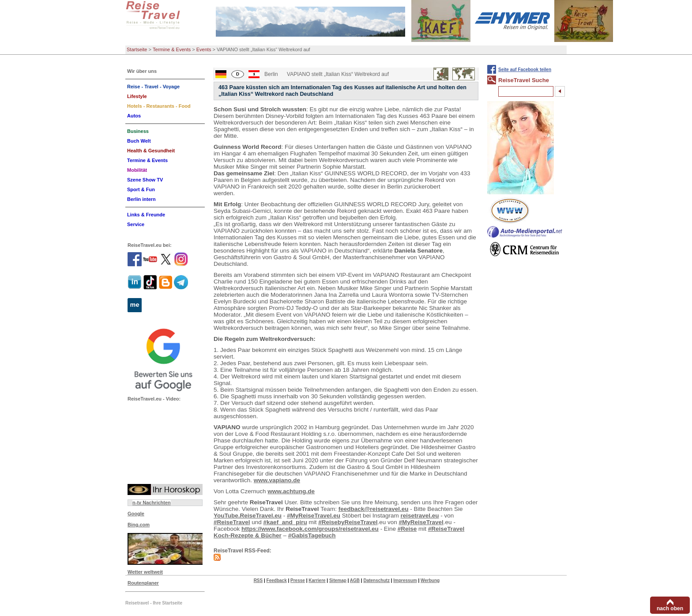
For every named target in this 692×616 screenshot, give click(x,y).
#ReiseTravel (232, 522)
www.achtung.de (291, 491)
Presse (298, 580)
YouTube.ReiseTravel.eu (248, 516)
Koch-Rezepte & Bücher (248, 535)
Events (204, 49)
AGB (355, 580)
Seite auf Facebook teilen (525, 70)
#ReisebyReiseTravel (348, 522)
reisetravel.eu (419, 516)
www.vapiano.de (277, 480)
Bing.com (139, 525)
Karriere (317, 580)
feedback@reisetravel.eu (374, 509)
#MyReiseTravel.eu (314, 516)
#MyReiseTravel (421, 522)
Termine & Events (172, 49)
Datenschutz (376, 580)
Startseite (137, 49)
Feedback (277, 580)
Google (136, 514)
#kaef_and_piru (285, 522)
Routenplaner (143, 583)
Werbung (430, 580)
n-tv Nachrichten (152, 503)
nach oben (670, 608)
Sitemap (338, 580)
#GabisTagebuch (312, 535)
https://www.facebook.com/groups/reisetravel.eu (310, 529)
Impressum (405, 580)
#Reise (407, 529)
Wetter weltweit (145, 572)
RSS (258, 580)
